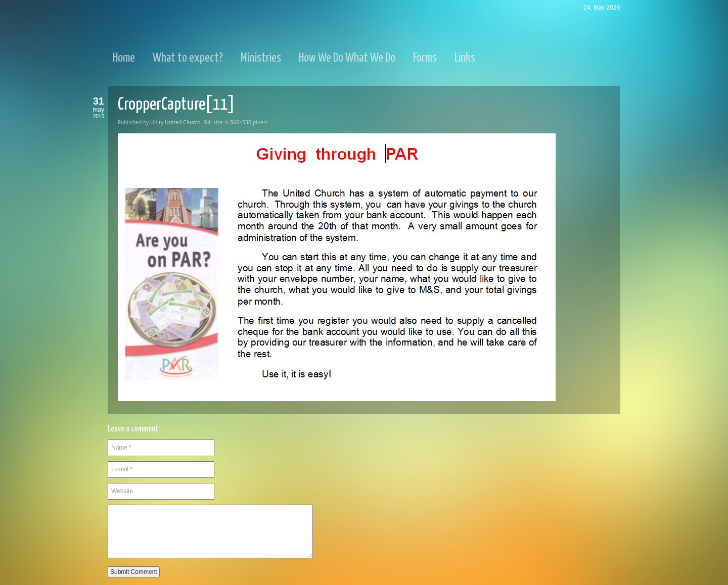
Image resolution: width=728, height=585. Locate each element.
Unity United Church (175, 123)
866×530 (241, 123)
